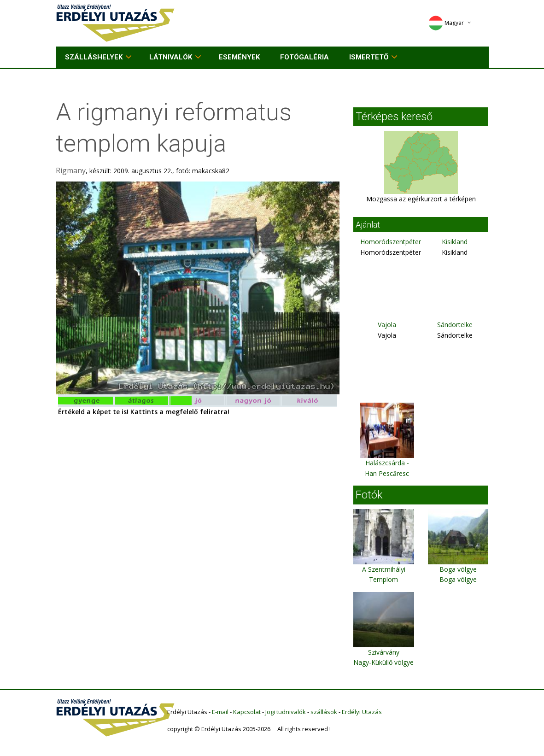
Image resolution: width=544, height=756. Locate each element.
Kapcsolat (247, 712)
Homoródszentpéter (391, 242)
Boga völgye (458, 569)
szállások (324, 712)
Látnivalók (171, 57)
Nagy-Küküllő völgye (383, 662)
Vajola (387, 325)
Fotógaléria (304, 57)
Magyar (446, 23)
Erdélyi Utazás (362, 712)
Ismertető (369, 57)
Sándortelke (455, 325)
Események (239, 57)
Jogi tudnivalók (286, 712)
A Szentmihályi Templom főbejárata (384, 580)
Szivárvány (384, 652)
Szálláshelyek (94, 57)
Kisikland (455, 242)
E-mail (220, 712)
